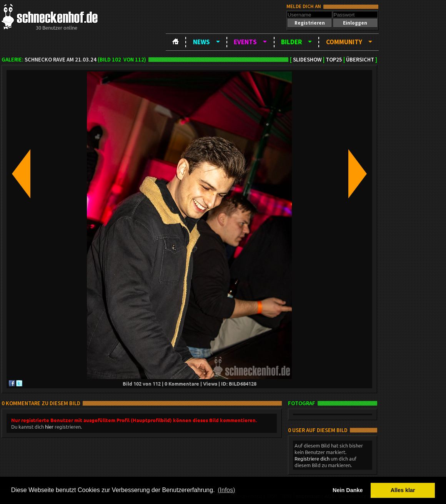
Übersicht (360, 60)
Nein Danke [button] (348, 490)
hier (49, 427)
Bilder (291, 42)
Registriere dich (312, 458)
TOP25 (334, 60)
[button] (310, 23)
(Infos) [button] (226, 490)
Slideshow (307, 60)
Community (344, 42)
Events (245, 42)
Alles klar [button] (403, 490)
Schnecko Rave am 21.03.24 (61, 60)
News (201, 42)
